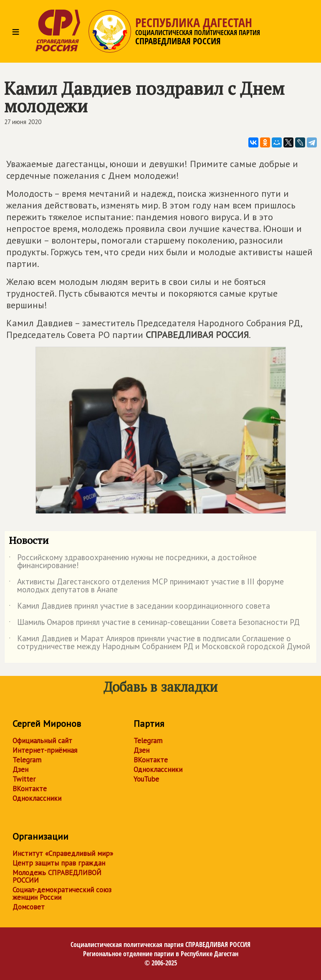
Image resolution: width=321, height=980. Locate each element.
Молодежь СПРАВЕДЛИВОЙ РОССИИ (57, 876)
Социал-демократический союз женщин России (62, 894)
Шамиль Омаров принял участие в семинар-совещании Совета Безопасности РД (154, 624)
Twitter (24, 779)
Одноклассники (37, 798)
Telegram (27, 760)
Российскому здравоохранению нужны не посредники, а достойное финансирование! (133, 562)
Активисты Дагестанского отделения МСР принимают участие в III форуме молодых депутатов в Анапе (146, 586)
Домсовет (29, 907)
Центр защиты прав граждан (59, 863)
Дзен (20, 769)
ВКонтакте (30, 789)
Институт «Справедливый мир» (63, 853)
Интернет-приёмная (45, 750)
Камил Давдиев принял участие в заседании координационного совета (139, 607)
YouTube (146, 779)
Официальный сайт (42, 741)
